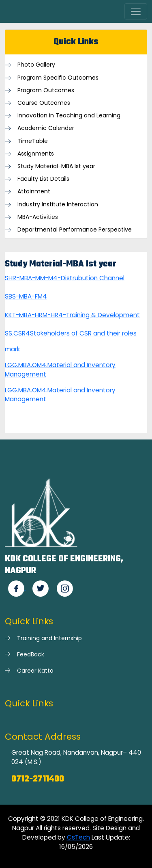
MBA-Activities (38, 217)
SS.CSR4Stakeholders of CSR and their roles (71, 333)
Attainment (34, 192)
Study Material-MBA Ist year (56, 166)
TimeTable (33, 141)
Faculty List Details (43, 179)
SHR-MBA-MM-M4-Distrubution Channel (65, 278)
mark (12, 349)
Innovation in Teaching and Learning (69, 116)
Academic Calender (46, 128)
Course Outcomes (44, 103)
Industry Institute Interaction (58, 205)
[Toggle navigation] (136, 11)
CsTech (78, 837)
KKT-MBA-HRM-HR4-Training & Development (72, 315)
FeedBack (31, 654)
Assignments (36, 154)
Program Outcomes (46, 90)
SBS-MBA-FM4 (26, 296)
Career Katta (35, 671)
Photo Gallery (36, 65)
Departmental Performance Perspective (75, 230)
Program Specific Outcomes (58, 78)
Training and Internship (49, 638)
